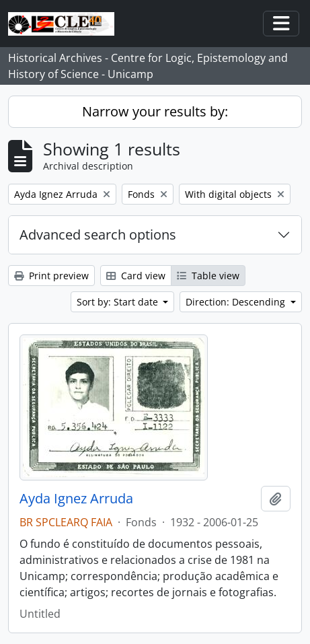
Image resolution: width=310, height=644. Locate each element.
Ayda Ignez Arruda (76, 499)
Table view (208, 276)
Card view (136, 276)
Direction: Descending (237, 302)
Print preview (51, 276)
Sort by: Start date (119, 302)
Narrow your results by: (155, 111)
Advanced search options (98, 235)
